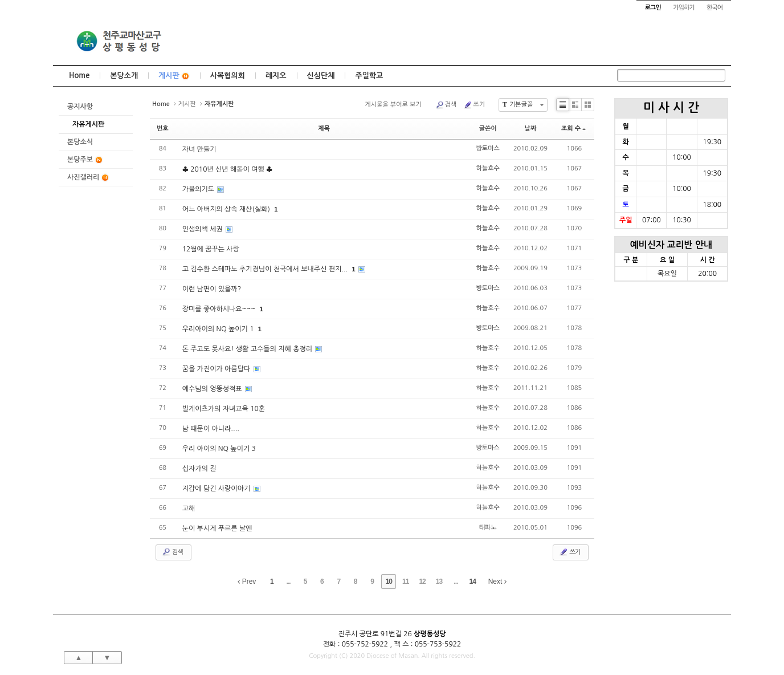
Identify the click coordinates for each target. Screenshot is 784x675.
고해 (189, 509)
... (289, 582)
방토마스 (488, 149)
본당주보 (85, 160)
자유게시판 (88, 124)
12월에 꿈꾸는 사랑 (211, 249)
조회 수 (573, 129)
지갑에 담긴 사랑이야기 (217, 489)
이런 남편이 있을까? (212, 289)
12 (422, 582)
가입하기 (683, 8)
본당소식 (80, 142)
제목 (324, 129)
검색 (446, 105)
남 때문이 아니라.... (211, 429)
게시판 (174, 76)
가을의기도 (199, 189)
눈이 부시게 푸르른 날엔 (217, 528)
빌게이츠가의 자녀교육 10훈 (224, 409)
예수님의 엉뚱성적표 (213, 389)
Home (79, 76)
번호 (163, 129)
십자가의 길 (199, 469)
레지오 (276, 76)
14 (473, 582)
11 (405, 582)
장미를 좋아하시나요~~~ (220, 309)
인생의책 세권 (203, 229)
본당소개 (124, 76)
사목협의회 (228, 76)
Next (497, 582)
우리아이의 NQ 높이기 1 (219, 329)
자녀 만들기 (199, 149)
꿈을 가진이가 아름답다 (217, 369)
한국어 (714, 8)
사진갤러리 (88, 178)
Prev (247, 582)
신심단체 (321, 76)
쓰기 (474, 105)
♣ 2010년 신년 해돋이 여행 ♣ (228, 169)
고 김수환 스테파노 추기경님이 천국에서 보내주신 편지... (266, 269)
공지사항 (80, 107)
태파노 (488, 528)
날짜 (531, 129)
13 (439, 582)
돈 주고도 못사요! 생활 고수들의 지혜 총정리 (248, 349)
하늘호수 (488, 168)
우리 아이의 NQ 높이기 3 (219, 449)
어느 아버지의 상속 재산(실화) (227, 209)
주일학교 (369, 76)
